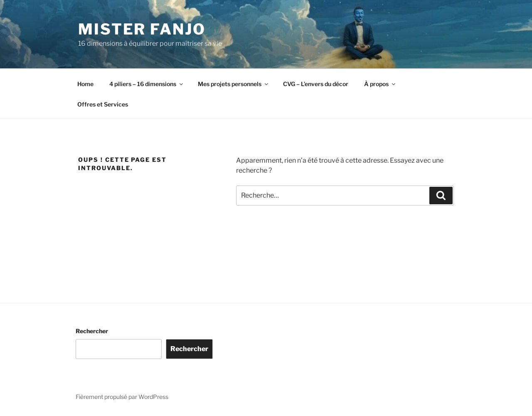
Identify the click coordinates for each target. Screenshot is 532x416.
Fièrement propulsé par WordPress (122, 397)
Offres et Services (103, 104)
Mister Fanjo (142, 29)
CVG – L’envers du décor (316, 84)
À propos (380, 84)
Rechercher (92, 331)
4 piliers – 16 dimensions (147, 84)
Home (85, 84)
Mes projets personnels (234, 84)
